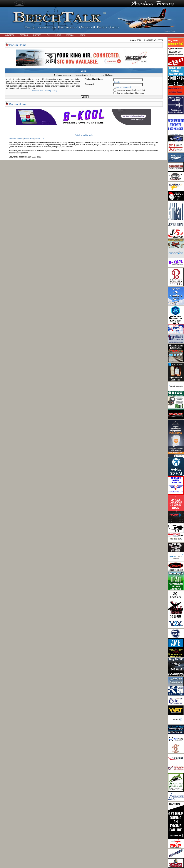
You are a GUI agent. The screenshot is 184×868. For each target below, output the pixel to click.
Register (70, 35)
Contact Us (40, 138)
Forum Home (18, 45)
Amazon (24, 35)
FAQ (48, 35)
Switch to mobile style (84, 135)
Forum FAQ (29, 138)
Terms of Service (16, 138)
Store (82, 35)
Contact (37, 35)
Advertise (10, 35)
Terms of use (37, 91)
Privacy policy (51, 91)
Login (58, 35)
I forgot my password (122, 87)
